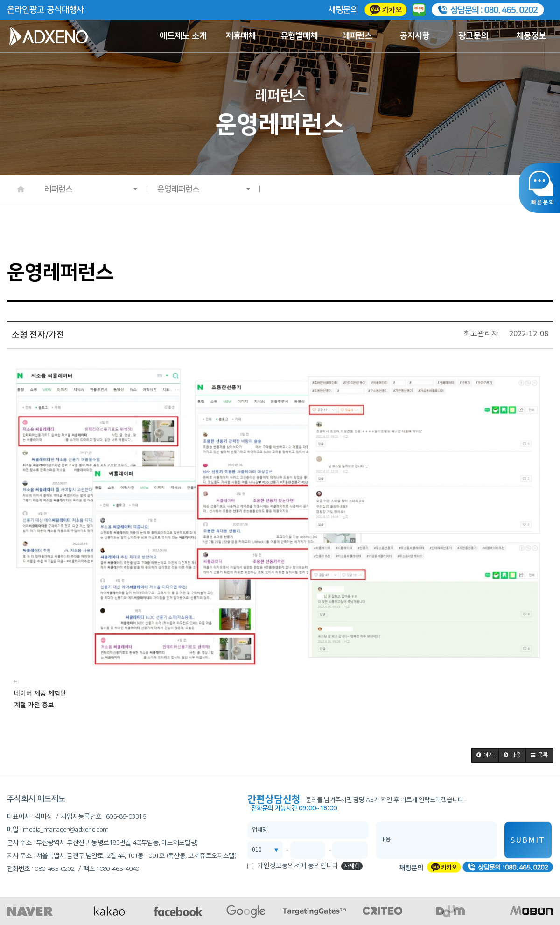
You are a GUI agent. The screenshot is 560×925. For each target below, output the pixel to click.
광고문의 (473, 36)
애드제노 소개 (183, 36)
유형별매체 (299, 36)
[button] (485, 756)
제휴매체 (241, 36)
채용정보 (531, 36)
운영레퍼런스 (204, 189)
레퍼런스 (357, 36)
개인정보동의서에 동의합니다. (299, 866)
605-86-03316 (126, 817)
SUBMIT (528, 840)
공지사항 (415, 36)
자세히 (352, 866)
